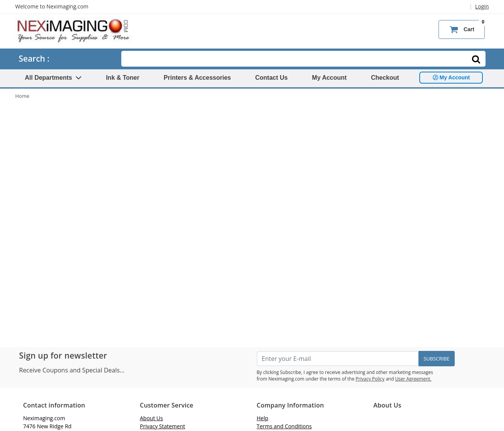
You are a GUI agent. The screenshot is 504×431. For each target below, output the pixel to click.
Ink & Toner (123, 78)
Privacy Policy (370, 379)
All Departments (54, 78)
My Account (329, 78)
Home (23, 96)
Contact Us (271, 78)
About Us (151, 418)
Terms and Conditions (284, 426)
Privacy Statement (162, 426)
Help (263, 418)
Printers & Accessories (197, 78)
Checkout (385, 78)
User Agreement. (413, 379)
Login (482, 6)
